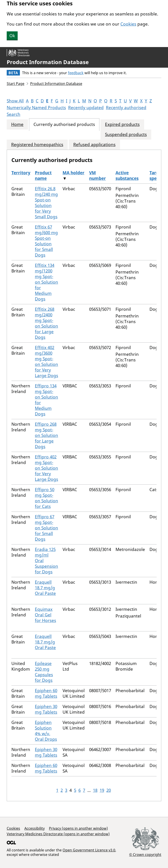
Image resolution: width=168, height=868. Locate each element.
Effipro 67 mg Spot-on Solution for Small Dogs (46, 528)
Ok (12, 36)
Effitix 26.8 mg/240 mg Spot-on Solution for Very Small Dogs (46, 203)
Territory (21, 173)
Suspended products (126, 135)
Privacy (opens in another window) (78, 828)
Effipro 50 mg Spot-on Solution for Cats (46, 498)
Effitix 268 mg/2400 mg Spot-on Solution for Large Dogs (46, 323)
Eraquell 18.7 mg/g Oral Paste (45, 588)
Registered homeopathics (37, 145)
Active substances (127, 176)
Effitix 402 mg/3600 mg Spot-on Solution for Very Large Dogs (46, 362)
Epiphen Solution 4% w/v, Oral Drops (46, 731)
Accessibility (35, 828)
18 (95, 790)
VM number (98, 176)
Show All (15, 101)
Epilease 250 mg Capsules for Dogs (44, 672)
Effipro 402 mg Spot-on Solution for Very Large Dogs (46, 468)
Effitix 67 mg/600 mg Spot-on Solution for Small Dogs (46, 241)
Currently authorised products (64, 124)
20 (109, 790)
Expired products (122, 124)
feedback (76, 73)
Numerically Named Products (36, 108)
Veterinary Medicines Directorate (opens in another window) (58, 834)
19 (102, 790)
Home (17, 124)
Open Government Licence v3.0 (89, 850)
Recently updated (86, 108)
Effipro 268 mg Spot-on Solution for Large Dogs (46, 435)
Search (14, 114)
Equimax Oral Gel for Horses (45, 615)
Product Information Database (48, 62)
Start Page (16, 84)
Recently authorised (126, 108)
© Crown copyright (145, 854)
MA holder (73, 173)
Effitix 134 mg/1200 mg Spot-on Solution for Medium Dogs (46, 282)
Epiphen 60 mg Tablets (46, 693)
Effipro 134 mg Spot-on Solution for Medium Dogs (46, 400)
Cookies (128, 24)
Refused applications (94, 145)
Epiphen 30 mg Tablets (46, 709)
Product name (43, 176)
